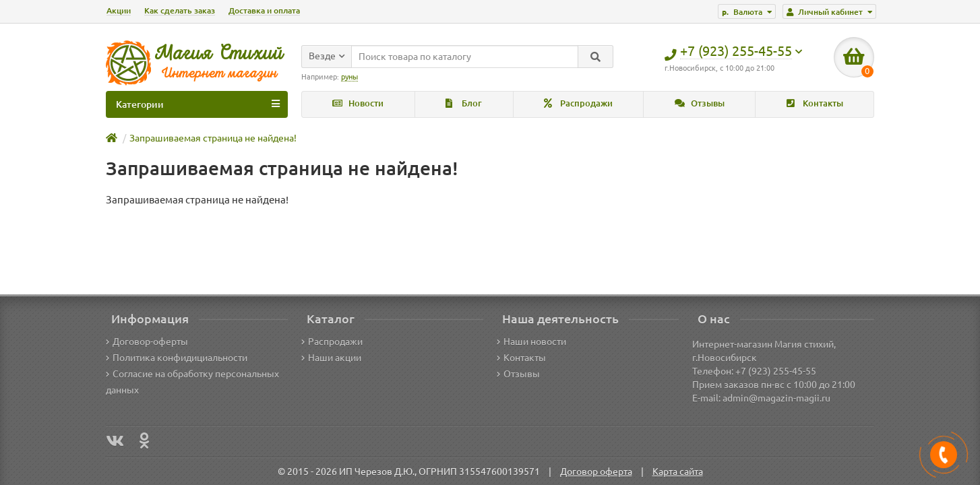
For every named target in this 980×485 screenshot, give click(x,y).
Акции (119, 10)
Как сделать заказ (180, 10)
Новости (358, 103)
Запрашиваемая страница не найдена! (213, 138)
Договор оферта (596, 472)
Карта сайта (678, 472)
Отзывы (700, 103)
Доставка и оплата (264, 10)
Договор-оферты (147, 342)
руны (349, 77)
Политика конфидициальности (177, 358)
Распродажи (578, 103)
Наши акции (331, 358)
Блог (464, 103)
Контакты (815, 103)
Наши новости (531, 342)
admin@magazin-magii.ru (776, 398)
